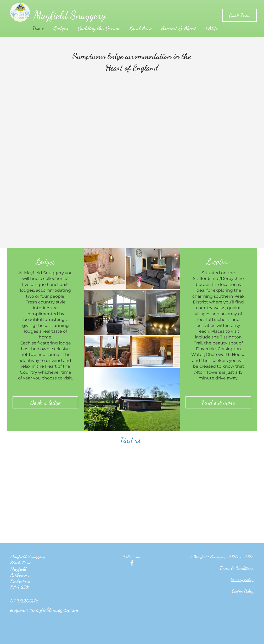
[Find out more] (218, 402)
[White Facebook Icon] (132, 563)
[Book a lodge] (45, 402)
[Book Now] (240, 15)
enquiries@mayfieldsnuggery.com (44, 610)
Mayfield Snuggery (70, 15)
